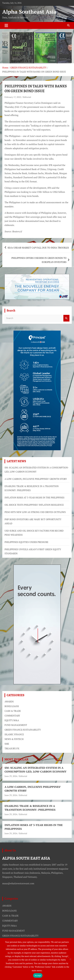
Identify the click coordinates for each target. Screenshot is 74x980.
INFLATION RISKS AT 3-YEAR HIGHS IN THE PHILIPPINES (34, 497)
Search (66, 318)
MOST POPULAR (16, 759)
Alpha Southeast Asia (29, 12)
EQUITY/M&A (12, 720)
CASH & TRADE (13, 711)
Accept (38, 976)
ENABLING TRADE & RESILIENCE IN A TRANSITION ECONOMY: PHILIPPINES (30, 808)
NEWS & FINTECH (14, 739)
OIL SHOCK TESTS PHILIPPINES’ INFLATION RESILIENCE (34, 505)
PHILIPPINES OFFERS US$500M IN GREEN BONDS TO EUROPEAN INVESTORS (39, 260)
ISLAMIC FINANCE (14, 734)
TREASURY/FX (12, 748)
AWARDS (9, 701)
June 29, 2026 (11, 776)
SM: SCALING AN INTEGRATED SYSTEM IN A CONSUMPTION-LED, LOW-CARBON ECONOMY (35, 769)
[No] (70, 959)
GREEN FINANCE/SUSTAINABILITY (23, 730)
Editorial (27, 97)
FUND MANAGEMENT (16, 725)
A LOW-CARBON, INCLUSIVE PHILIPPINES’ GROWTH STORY (36, 479)
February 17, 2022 (13, 97)
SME (7, 744)
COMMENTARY (12, 716)
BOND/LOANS (12, 706)
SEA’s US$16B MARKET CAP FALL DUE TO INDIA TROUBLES (38, 248)
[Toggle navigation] (6, 25)
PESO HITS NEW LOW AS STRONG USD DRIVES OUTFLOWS (35, 512)
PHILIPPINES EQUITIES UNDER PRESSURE (26, 542)
